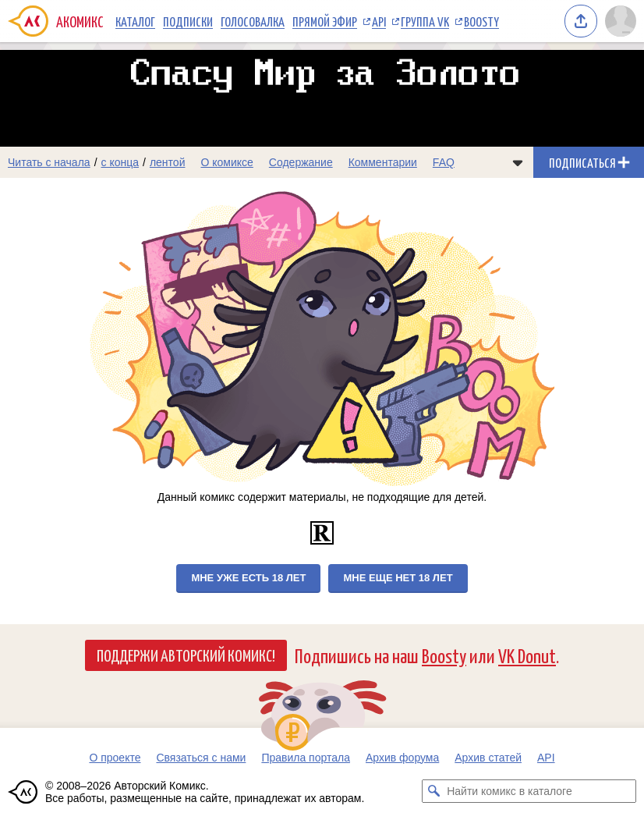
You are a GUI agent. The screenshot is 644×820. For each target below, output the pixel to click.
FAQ (444, 162)
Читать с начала (49, 162)
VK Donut (527, 655)
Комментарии (383, 162)
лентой (168, 162)
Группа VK (425, 21)
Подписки (188, 21)
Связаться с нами (201, 758)
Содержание (301, 162)
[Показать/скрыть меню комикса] (518, 162)
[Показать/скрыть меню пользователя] (621, 21)
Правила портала (306, 758)
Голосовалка (253, 21)
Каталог (135, 21)
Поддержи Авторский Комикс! (186, 655)
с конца (120, 162)
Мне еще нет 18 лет (398, 578)
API (379, 21)
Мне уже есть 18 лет (248, 578)
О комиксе (226, 162)
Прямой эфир (325, 21)
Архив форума (402, 758)
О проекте (115, 758)
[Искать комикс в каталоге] (433, 791)
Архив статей (488, 758)
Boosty (481, 21)
